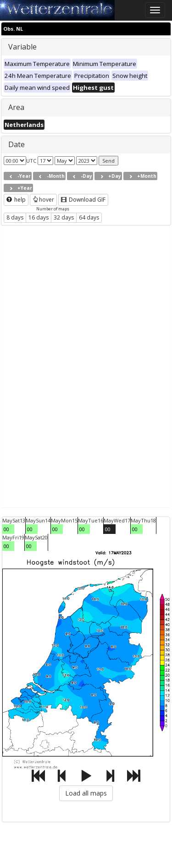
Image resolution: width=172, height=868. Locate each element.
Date (17, 144)
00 (6, 529)
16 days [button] (39, 217)
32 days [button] (64, 217)
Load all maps (86, 793)
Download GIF (83, 200)
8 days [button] (15, 217)
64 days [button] (89, 217)
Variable (22, 47)
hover (43, 200)
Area (16, 107)
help (16, 200)
